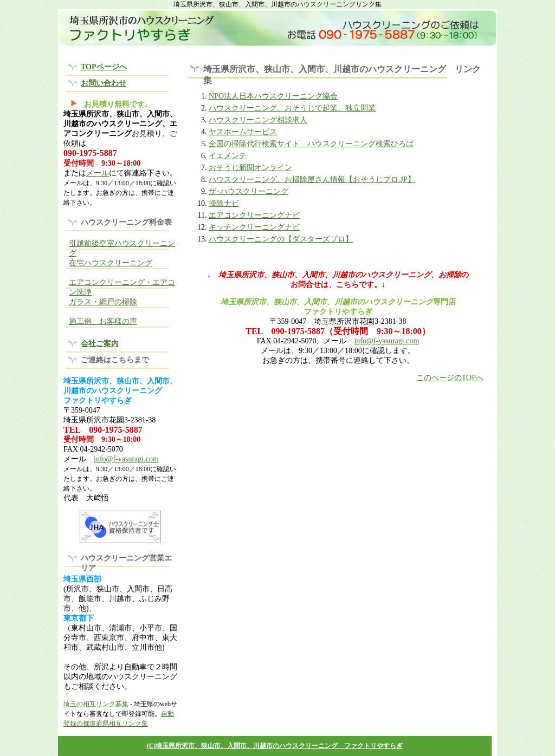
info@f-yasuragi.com (126, 459)
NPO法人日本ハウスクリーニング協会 (273, 96)
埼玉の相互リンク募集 (96, 704)
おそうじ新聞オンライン (250, 168)
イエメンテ (228, 156)
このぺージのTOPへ (450, 378)
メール (98, 173)
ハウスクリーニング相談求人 (258, 120)
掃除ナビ (224, 203)
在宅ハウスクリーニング (111, 263)
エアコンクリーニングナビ (254, 215)
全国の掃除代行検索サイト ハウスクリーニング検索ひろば (311, 144)
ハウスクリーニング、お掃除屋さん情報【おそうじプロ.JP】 (312, 180)
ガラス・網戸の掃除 (103, 302)
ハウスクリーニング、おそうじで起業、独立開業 (292, 108)
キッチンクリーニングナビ (254, 227)
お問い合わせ (104, 83)
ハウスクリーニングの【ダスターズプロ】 (281, 239)
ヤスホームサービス (243, 132)
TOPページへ (104, 67)
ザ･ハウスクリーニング (249, 191)
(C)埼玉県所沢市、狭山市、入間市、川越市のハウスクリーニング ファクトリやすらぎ (275, 746)
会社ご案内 (100, 344)
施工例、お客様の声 (103, 321)
